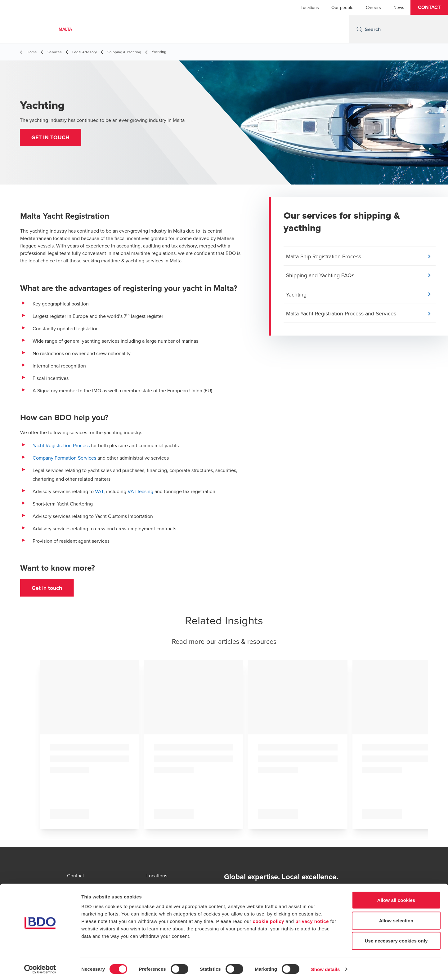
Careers (373, 7)
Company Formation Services (65, 458)
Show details (326, 968)
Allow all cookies (396, 899)
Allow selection (396, 919)
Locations (310, 7)
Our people (342, 7)
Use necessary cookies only (396, 939)
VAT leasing (140, 491)
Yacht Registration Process (61, 445)
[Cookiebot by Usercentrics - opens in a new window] (40, 968)
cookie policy (269, 920)
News (399, 7)
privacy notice (312, 920)
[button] (429, 7)
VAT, (99, 491)
